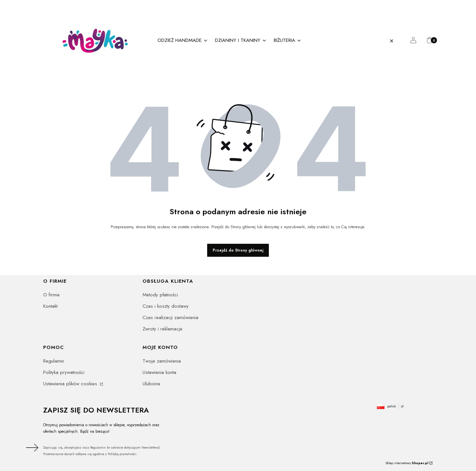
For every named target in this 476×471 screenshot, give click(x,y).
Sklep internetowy (407, 463)
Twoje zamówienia (162, 361)
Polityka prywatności (64, 372)
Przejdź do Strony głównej (238, 250)
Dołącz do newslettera (31, 448)
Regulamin (54, 361)
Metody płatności (160, 295)
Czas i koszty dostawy (166, 306)
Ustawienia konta (159, 372)
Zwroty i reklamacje (163, 329)
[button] (405, 41)
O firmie (51, 295)
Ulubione (151, 384)
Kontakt (50, 306)
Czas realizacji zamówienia (170, 317)
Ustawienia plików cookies (71, 384)
